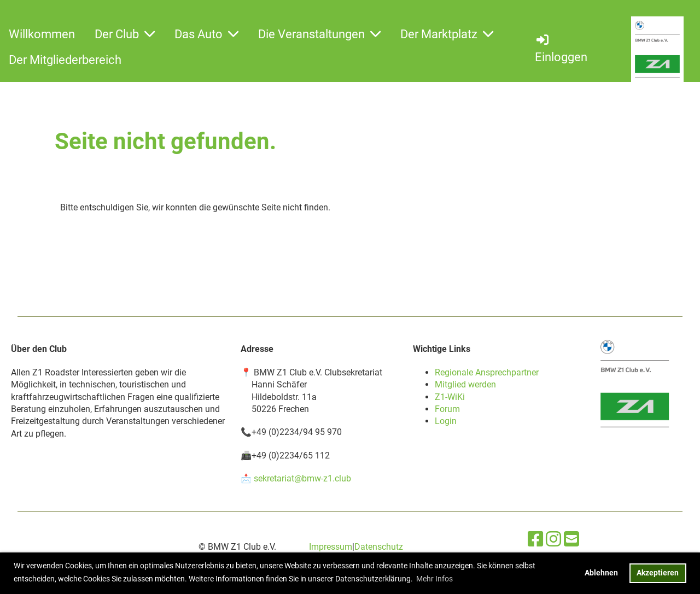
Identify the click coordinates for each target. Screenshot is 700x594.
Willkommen (42, 34)
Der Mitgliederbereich (65, 60)
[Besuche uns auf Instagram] (553, 539)
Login (446, 421)
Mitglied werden (465, 384)
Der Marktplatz (447, 34)
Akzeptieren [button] (658, 573)
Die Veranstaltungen (319, 34)
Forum (447, 409)
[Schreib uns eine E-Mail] (571, 539)
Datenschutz (379, 547)
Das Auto (206, 34)
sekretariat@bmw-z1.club (302, 478)
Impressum (331, 547)
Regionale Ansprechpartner (487, 372)
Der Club (125, 34)
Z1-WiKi (450, 397)
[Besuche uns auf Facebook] (535, 539)
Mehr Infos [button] (434, 579)
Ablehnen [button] (601, 573)
